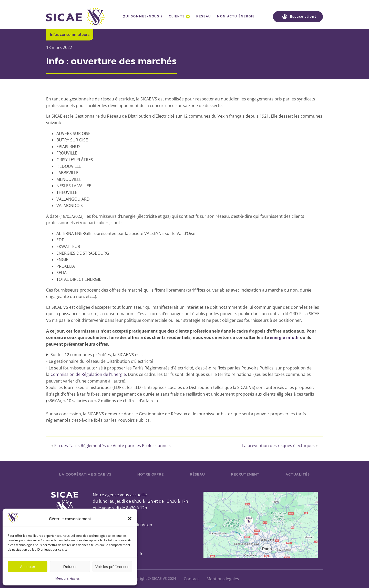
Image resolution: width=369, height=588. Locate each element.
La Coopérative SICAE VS (85, 474)
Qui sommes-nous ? (143, 16)
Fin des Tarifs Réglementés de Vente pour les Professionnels (112, 446)
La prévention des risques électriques (278, 446)
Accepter (28, 567)
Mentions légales (68, 578)
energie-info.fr (284, 337)
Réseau (204, 16)
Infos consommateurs (70, 34)
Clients (179, 16)
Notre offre (151, 474)
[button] (130, 519)
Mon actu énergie (236, 16)
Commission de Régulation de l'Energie (88, 374)
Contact (191, 579)
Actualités (298, 474)
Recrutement (245, 474)
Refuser (70, 567)
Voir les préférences (112, 567)
